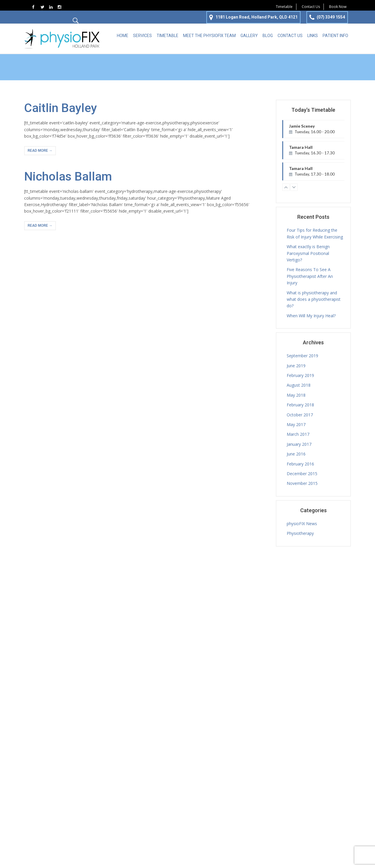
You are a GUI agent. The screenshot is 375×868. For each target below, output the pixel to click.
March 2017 (298, 434)
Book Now (338, 7)
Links (313, 36)
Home (123, 36)
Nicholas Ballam (68, 176)
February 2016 (300, 464)
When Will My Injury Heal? (311, 316)
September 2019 (302, 356)
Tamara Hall (322, 152)
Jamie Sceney (322, 131)
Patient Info (335, 36)
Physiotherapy (300, 533)
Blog (268, 36)
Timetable (284, 7)
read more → (40, 151)
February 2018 (300, 405)
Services (142, 36)
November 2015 (302, 483)
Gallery (249, 36)
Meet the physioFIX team (209, 36)
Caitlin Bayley (60, 108)
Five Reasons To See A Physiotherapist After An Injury (310, 276)
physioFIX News (302, 524)
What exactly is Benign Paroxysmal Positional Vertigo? (308, 253)
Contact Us (311, 7)
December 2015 (302, 474)
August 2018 (299, 385)
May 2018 (296, 395)
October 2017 (300, 415)
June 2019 (296, 366)
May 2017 (296, 424)
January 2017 (299, 444)
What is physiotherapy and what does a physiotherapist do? (314, 299)
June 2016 (296, 454)
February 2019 (300, 375)
